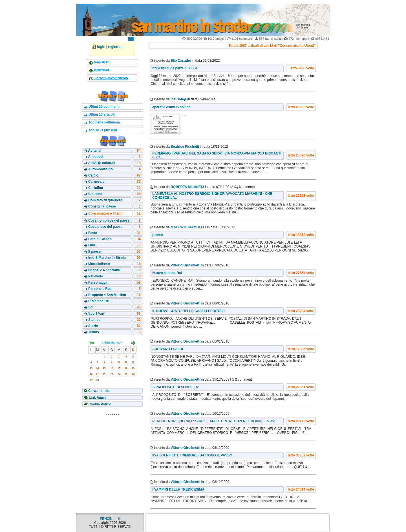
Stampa (94, 320)
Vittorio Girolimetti (185, 265)
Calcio (93, 175)
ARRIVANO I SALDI (168, 349)
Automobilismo (100, 169)
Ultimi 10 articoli (102, 114)
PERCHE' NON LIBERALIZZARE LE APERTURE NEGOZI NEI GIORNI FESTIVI (214, 421)
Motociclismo (99, 264)
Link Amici (97, 398)
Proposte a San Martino (107, 295)
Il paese (94, 251)
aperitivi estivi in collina (171, 107)
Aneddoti (95, 157)
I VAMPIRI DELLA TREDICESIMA (178, 489)
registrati (115, 47)
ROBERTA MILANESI (187, 187)
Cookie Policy (99, 404)
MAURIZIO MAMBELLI (188, 227)
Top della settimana (104, 122)
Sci (91, 307)
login (101, 47)
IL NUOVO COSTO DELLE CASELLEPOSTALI (188, 311)
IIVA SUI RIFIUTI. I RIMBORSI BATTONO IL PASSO (192, 455)
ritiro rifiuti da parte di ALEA (175, 68)
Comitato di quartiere (105, 200)
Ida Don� (178, 99)
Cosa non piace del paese (109, 220)
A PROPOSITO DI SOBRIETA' (176, 387)
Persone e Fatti (100, 289)
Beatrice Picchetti (185, 147)
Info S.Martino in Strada (107, 258)
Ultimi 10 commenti (104, 107)
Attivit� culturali (101, 163)
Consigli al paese (102, 206)
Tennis (94, 332)
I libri (92, 245)
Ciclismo (95, 194)
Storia (93, 326)
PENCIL (106, 519)
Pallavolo (96, 276)
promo (157, 235)
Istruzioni (101, 70)
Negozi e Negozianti (104, 270)
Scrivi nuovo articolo (111, 78)
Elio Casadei (181, 61)
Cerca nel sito (99, 391)
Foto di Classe (100, 239)
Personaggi (97, 282)
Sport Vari (96, 314)
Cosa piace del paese (105, 227)
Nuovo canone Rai (167, 273)
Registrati (102, 62)
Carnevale (96, 182)
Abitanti (94, 151)
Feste (93, 233)
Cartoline (96, 188)
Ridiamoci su (99, 301)
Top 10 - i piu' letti (103, 130)
